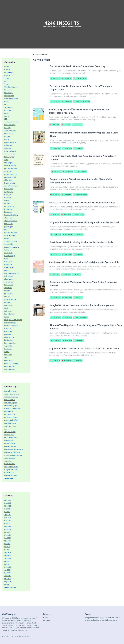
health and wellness (11, 215)
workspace (78, 298)
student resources (10, 241)
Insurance (8, 90)
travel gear (8, 262)
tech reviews (9, 189)
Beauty (7, 113)
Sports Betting (9, 314)
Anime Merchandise (11, 186)
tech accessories (10, 125)
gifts (6, 230)
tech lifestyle (9, 276)
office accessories (10, 166)
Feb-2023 (8, 529)
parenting (8, 302)
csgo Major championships (14, 449)
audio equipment (10, 131)
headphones (9, 340)
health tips (8, 212)
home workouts (10, 400)
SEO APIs (7, 128)
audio (6, 160)
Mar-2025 (8, 579)
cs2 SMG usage (10, 443)
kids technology (10, 256)
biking (6, 238)
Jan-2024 (7, 550)
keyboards (8, 334)
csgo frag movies (10, 423)
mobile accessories (11, 177)
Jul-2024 (7, 547)
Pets (6, 104)
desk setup (78, 254)
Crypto (7, 317)
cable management (80, 195)
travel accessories (10, 151)
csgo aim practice (10, 446)
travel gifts (8, 195)
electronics (8, 331)
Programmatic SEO (11, 142)
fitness (7, 200)
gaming (7, 203)
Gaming (7, 70)
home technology (10, 343)
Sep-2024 (8, 538)
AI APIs (7, 270)
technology (8, 145)
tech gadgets (9, 163)
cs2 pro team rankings (12, 394)
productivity (77, 125)
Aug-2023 (8, 553)
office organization (11, 221)
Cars (6, 81)
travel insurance (10, 464)
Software (7, 78)
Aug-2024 (8, 555)
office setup (8, 180)
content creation (10, 323)
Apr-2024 (7, 515)
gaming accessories (11, 122)
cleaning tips (9, 282)
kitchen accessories (11, 174)
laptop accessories (11, 232)
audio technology (10, 235)
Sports (7, 116)
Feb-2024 (8, 521)
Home (35, 54)
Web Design (8, 93)
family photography (11, 406)
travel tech (8, 349)
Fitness (7, 67)
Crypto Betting (9, 366)
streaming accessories (12, 247)
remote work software (12, 420)
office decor (8, 218)
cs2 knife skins (9, 435)
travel (6, 259)
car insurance (9, 473)
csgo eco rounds (10, 432)
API (6, 358)
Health (7, 102)
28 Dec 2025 (55, 78)
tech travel (8, 311)
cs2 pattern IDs (10, 414)
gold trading (9, 411)
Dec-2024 (8, 503)
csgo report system (11, 426)
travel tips (8, 328)
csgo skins (8, 461)
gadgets (7, 136)
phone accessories (11, 168)
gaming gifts (9, 227)
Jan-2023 (7, 512)
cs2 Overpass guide (11, 467)
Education (8, 110)
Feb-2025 (8, 573)
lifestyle (7, 291)
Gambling (8, 148)
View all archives (10, 587)
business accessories (11, 326)
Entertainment (9, 96)
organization (9, 346)
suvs (6, 429)
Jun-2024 (7, 544)
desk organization (80, 78)
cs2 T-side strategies (11, 417)
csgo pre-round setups (12, 452)
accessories (8, 288)
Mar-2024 (8, 500)
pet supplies (8, 294)
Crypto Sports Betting (12, 363)
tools (6, 308)
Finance (7, 75)
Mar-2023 (8, 506)
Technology (8, 107)
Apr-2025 (7, 576)
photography (9, 279)
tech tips (7, 296)
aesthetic (77, 274)
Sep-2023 (8, 558)
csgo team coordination (12, 409)
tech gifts (8, 250)
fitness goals (9, 441)
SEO (6, 119)
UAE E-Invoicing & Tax (12, 273)
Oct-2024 (7, 509)
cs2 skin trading (10, 458)
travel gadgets (9, 267)
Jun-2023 (7, 564)
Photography (9, 72)
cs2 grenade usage (11, 470)
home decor (8, 285)
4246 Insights (62, 23)
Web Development (11, 87)
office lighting (9, 337)
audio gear (8, 171)
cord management (80, 317)
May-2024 (8, 541)
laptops (7, 139)
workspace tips (78, 215)
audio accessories (10, 299)
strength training (10, 391)
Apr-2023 (7, 570)
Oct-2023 (7, 523)
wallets (7, 352)
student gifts (9, 244)
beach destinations (11, 438)
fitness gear (8, 305)
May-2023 (8, 561)
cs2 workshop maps (11, 397)
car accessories (10, 154)
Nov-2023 (8, 567)
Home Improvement (11, 99)
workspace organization (82, 102)
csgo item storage (10, 475)
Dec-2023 (8, 526)
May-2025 (8, 582)
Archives (47, 620)
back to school (9, 206)
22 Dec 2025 (55, 254)
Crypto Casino (9, 360)
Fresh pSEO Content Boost (13, 320)
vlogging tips (9, 192)
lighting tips (8, 209)
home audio (8, 224)
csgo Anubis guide (11, 403)
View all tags (9, 478)
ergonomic (78, 234)
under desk (78, 148)
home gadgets (9, 157)
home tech (8, 355)
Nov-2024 (8, 535)
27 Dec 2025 (56, 234)
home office (67, 78)
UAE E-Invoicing (10, 369)
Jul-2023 (7, 532)
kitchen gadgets (10, 183)
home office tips (80, 171)
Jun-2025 (7, 585)
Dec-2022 (8, 518)
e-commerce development (13, 455)
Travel (6, 84)
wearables (8, 198)
